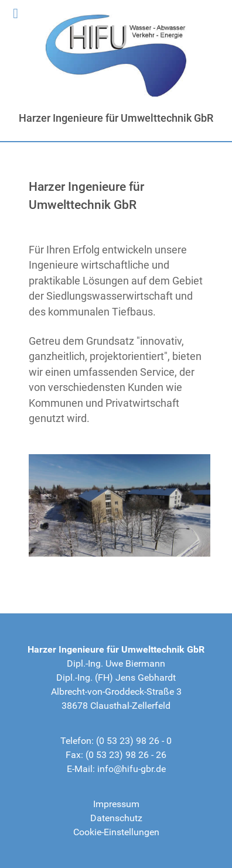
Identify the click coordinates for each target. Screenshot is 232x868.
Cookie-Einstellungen (116, 832)
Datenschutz (116, 818)
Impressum (116, 804)
